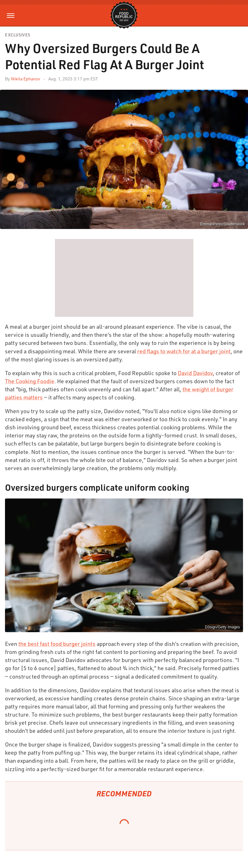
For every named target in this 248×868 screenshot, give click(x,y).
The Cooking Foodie (30, 381)
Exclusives (18, 35)
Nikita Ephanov (26, 79)
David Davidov (195, 373)
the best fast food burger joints (57, 644)
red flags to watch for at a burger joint (184, 351)
